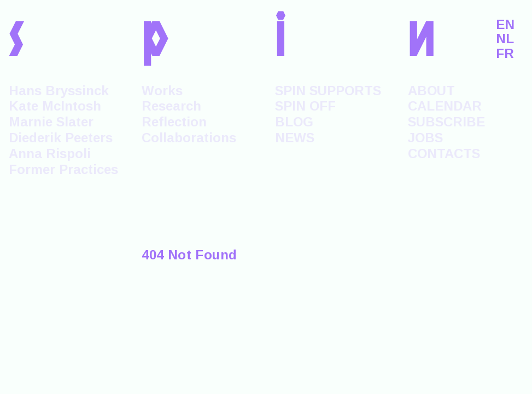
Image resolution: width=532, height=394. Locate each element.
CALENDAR (445, 106)
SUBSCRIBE (446, 122)
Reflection (174, 122)
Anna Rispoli (50, 153)
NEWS (295, 138)
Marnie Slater (51, 122)
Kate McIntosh (55, 106)
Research (171, 106)
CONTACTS (444, 153)
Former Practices (63, 169)
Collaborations (189, 138)
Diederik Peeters (61, 138)
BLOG (294, 122)
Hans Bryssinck (59, 91)
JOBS (425, 138)
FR (505, 54)
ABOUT (431, 91)
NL (505, 39)
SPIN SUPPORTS (328, 91)
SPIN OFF (305, 106)
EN (505, 25)
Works (162, 91)
